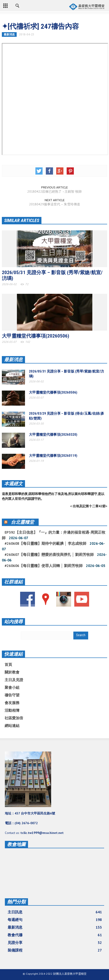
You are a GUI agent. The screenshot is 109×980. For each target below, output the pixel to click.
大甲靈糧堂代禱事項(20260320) (53, 435)
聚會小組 (12, 687)
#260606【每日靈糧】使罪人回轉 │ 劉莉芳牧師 (44, 566)
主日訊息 (55, 912)
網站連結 (12, 726)
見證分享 (55, 942)
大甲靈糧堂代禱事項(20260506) (36, 336)
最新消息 (9, 34)
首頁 (8, 664)
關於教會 (12, 672)
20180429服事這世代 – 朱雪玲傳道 (55, 204)
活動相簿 (12, 710)
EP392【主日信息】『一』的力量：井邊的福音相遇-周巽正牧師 (54, 535)
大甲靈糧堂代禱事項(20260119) (53, 456)
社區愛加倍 (14, 718)
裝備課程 (55, 950)
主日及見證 (14, 680)
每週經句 (55, 920)
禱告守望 (12, 695)
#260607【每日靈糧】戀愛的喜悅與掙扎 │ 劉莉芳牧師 (49, 554)
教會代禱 (55, 935)
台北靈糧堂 (22, 522)
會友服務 (12, 703)
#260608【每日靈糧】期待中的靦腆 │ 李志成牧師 (45, 543)
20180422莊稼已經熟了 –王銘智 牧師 (54, 191)
